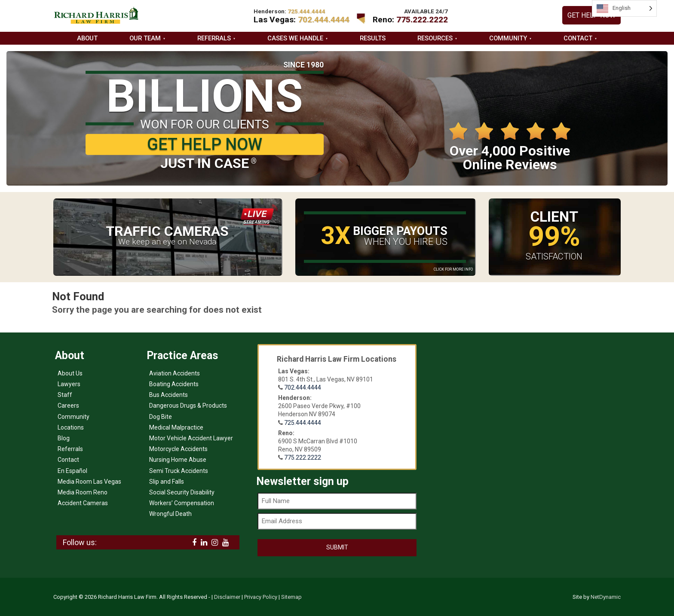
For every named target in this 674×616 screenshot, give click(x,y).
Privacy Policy (261, 597)
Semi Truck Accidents (179, 471)
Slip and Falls (167, 482)
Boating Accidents (174, 384)
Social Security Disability (182, 492)
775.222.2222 (422, 20)
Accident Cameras (83, 503)
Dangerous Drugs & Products (188, 406)
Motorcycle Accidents (178, 449)
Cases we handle (295, 38)
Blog (64, 438)
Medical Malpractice (176, 427)
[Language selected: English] (624, 8)
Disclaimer (227, 597)
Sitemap (291, 597)
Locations (71, 427)
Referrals (214, 38)
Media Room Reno (83, 492)
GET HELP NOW (591, 15)
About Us (70, 373)
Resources (435, 38)
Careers (68, 406)
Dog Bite (161, 417)
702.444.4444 (324, 20)
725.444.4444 (303, 423)
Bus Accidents (168, 395)
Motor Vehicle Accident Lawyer (191, 438)
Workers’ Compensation (182, 503)
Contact (578, 38)
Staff (65, 395)
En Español (72, 471)
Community (508, 38)
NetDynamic (606, 597)
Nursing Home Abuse (178, 460)
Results (373, 38)
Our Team (145, 38)
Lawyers (69, 384)
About (87, 38)
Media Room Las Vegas (89, 482)
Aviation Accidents (175, 373)
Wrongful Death (170, 514)
